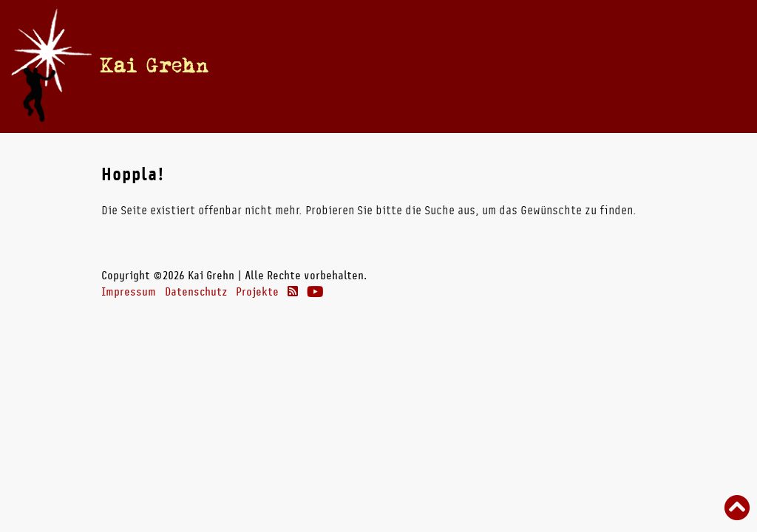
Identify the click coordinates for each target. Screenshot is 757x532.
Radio (497, 66)
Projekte (257, 292)
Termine (348, 66)
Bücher (439, 66)
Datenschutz (196, 292)
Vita (395, 66)
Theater (557, 66)
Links (616, 66)
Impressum (129, 292)
